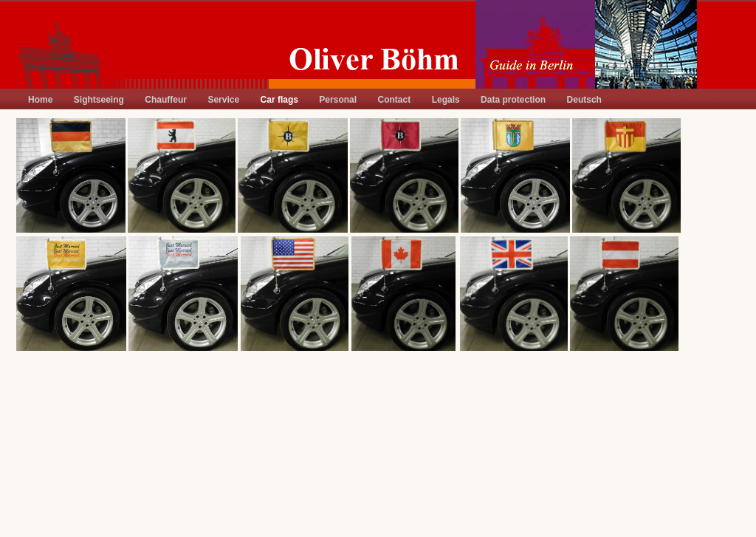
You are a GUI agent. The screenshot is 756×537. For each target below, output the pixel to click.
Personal (338, 100)
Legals (446, 100)
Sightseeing (99, 100)
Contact (395, 100)
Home (40, 100)
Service (223, 100)
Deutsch (584, 100)
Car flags (279, 100)
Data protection (513, 100)
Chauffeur (166, 100)
